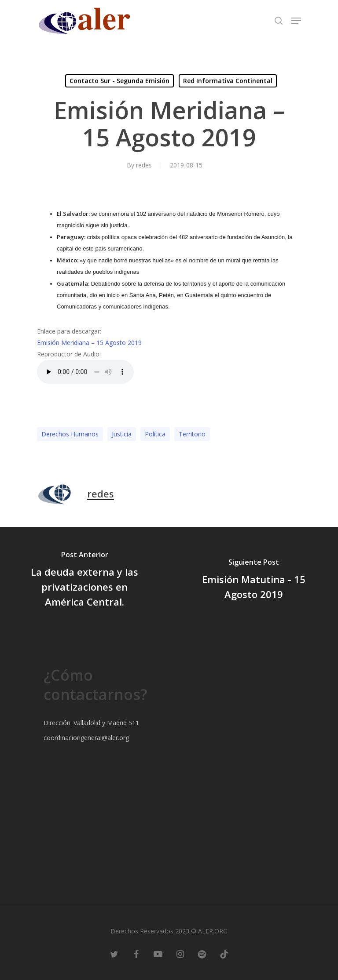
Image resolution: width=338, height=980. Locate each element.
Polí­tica (155, 434)
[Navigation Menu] (296, 21)
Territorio (192, 434)
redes (144, 165)
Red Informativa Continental (228, 81)
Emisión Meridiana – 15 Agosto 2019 (89, 343)
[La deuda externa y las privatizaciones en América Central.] (84, 581)
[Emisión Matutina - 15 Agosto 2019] (253, 581)
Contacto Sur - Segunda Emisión (119, 81)
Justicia (122, 434)
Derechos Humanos (70, 434)
